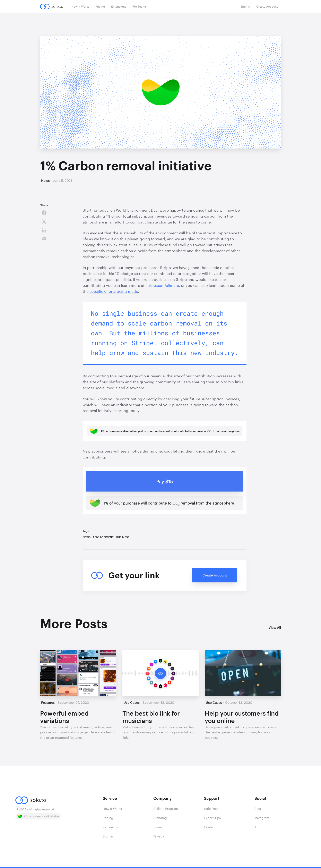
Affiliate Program (166, 809)
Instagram (262, 818)
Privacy (159, 836)
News (45, 180)
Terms (158, 827)
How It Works (112, 809)
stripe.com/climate (162, 285)
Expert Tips (212, 818)
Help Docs (211, 809)
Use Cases (132, 702)
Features (48, 702)
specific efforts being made (114, 291)
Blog (258, 809)
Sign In (108, 836)
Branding (160, 818)
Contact (210, 827)
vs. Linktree (111, 827)
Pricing (108, 818)
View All (275, 627)
